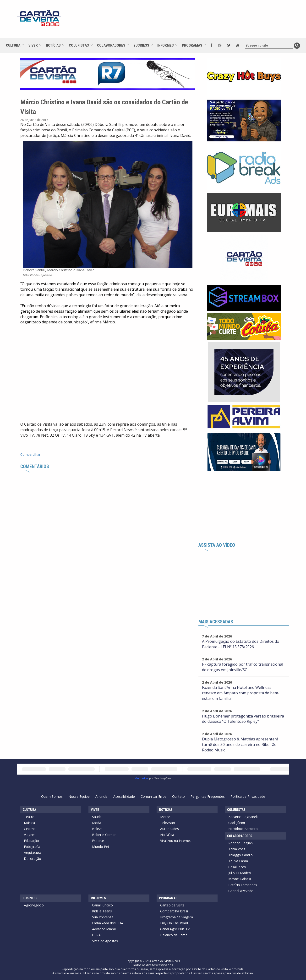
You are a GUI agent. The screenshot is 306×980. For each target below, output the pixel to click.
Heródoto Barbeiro (243, 829)
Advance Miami (104, 929)
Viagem (30, 835)
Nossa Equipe (79, 796)
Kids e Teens (102, 911)
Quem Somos (52, 796)
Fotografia (32, 847)
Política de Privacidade (248, 796)
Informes (166, 45)
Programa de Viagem (177, 917)
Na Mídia (167, 835)
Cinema (30, 829)
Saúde (97, 817)
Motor (165, 817)
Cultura (13, 45)
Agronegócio (34, 905)
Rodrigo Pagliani (241, 843)
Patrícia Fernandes (243, 885)
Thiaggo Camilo (240, 855)
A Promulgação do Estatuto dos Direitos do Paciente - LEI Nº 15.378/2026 (241, 644)
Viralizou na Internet (176, 841)
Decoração (33, 859)
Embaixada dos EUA (108, 923)
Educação (31, 841)
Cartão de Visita (172, 905)
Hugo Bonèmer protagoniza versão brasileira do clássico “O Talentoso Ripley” (243, 719)
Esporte (98, 841)
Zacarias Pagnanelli (243, 817)
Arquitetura (33, 853)
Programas (192, 45)
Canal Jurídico (102, 905)
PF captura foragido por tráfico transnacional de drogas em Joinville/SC (243, 667)
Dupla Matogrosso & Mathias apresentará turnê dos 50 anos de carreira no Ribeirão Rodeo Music (240, 744)
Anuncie (101, 796)
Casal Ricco (237, 867)
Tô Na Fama (238, 861)
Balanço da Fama (174, 935)
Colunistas (79, 45)
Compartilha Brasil (174, 911)
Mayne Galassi (240, 879)
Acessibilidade (124, 796)
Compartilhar (30, 454)
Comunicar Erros (153, 796)
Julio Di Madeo (240, 873)
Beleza (97, 829)
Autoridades (169, 829)
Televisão (168, 823)
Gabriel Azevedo (241, 891)
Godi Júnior (237, 823)
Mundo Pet (101, 847)
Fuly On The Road (174, 923)
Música (29, 823)
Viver (33, 45)
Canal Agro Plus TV (175, 929)
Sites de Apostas (105, 941)
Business (141, 45)
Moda (97, 823)
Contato (178, 796)
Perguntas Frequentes (208, 796)
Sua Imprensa (103, 917)
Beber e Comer (104, 835)
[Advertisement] (196, 21)
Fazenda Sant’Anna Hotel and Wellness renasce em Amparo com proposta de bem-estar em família (241, 693)
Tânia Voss (237, 849)
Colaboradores (111, 45)
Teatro (29, 817)
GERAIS (98, 935)
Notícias (53, 45)
